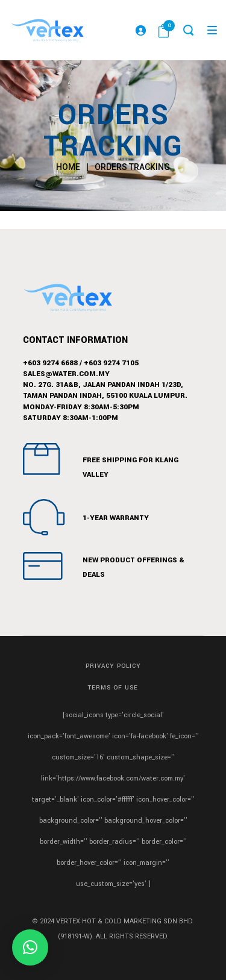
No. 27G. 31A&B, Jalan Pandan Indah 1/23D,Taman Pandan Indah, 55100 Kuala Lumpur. (105, 390)
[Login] (140, 30)
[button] (30, 947)
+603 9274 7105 (111, 363)
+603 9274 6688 (50, 363)
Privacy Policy (113, 666)
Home (68, 167)
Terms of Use (113, 688)
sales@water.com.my (66, 374)
